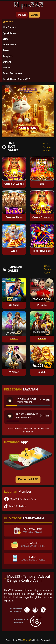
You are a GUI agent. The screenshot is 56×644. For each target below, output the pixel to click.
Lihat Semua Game (47, 147)
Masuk (22, 15)
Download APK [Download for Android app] (28, 479)
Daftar (34, 15)
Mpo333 (27, 640)
